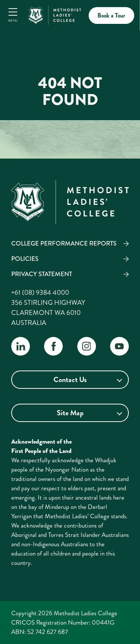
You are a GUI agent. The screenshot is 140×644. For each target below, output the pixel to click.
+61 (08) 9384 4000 (40, 293)
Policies (25, 259)
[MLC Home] (55, 14)
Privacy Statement (42, 274)
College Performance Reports (64, 243)
